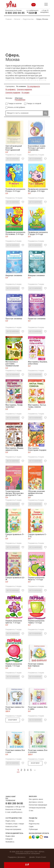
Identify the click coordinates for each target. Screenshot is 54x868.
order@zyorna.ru (17, 812)
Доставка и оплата (36, 802)
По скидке (25, 93)
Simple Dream (41, 857)
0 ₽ (33, 5)
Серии (31, 827)
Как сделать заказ (36, 799)
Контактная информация (38, 805)
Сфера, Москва (42, 19)
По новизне (21, 87)
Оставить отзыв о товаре (15, 824)
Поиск (46, 113)
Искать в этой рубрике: (17, 107)
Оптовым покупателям (37, 808)
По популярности (33, 87)
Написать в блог (12, 827)
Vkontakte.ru (10, 842)
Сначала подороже (13, 93)
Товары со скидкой (34, 104)
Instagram (9, 839)
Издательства (28, 19)
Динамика (21, 857)
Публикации (33, 830)
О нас (31, 811)
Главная (9, 19)
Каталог (17, 19)
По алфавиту (11, 90)
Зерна (11, 4)
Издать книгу (10, 821)
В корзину (13, 720)
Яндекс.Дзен (10, 836)
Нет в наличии (13, 159)
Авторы (32, 821)
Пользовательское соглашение (28, 854)
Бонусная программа (13, 830)
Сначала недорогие (24, 90)
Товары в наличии (15, 104)
